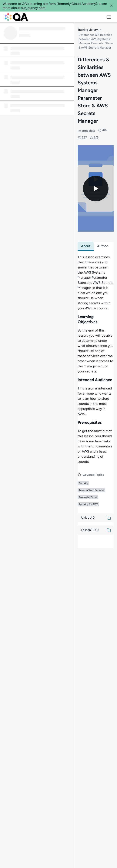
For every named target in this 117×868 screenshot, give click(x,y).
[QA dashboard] (16, 17)
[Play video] (96, 185)
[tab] (86, 242)
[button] (111, 6)
